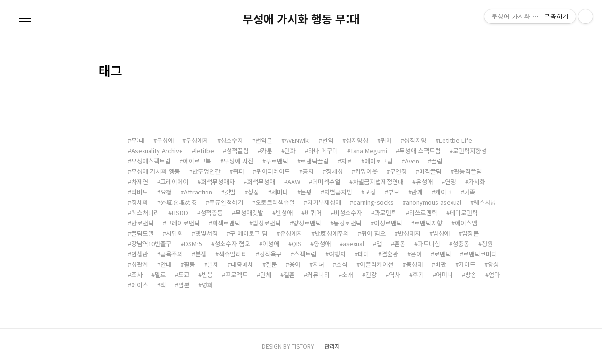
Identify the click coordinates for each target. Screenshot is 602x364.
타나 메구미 (323, 151)
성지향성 (357, 140)
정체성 (334, 171)
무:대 (138, 140)
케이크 (444, 192)
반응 (207, 275)
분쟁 (201, 254)
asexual (353, 244)
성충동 (461, 244)
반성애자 (409, 233)
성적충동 (212, 213)
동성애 (414, 264)
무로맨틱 (277, 161)
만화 (290, 151)
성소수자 (232, 140)
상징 (253, 192)
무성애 (165, 140)
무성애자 (197, 140)
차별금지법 (338, 192)
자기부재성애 (324, 202)
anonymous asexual (434, 202)
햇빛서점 (206, 233)
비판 (441, 264)
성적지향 (415, 140)
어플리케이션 (377, 264)
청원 (487, 244)
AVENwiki (297, 140)
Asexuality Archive (157, 151)
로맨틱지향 (428, 223)
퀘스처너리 (145, 213)
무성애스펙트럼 (151, 161)
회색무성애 (261, 182)
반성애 (284, 213)
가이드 (467, 264)
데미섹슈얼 (326, 182)
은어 (416, 254)
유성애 (424, 182)
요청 (166, 192)
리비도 (140, 192)
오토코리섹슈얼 (275, 202)
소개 (348, 275)
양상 (493, 264)
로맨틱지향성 (470, 151)
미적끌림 (430, 171)
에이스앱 (466, 223)
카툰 (267, 151)
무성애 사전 (238, 161)
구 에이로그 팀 (249, 233)
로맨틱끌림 (315, 161)
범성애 (441, 233)
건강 (371, 275)
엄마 (494, 275)
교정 (370, 192)
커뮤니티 (318, 275)
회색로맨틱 (226, 223)
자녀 (318, 264)
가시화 (477, 182)
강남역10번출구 (151, 244)
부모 (394, 192)
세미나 (280, 192)
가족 (470, 192)
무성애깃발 (249, 213)
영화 (207, 285)
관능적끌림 (468, 171)
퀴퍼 (238, 171)
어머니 (444, 275)
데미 (364, 254)
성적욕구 (270, 254)
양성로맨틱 (307, 223)
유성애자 (291, 233)
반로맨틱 (143, 223)
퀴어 (386, 140)
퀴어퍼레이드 (273, 171)
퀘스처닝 (485, 202)
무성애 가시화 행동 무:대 (301, 19)
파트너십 (429, 244)
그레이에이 (174, 182)
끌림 (437, 161)
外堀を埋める (179, 202)
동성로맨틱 (348, 223)
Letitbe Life (455, 140)
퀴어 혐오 (373, 233)
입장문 (470, 233)
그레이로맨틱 (183, 223)
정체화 (140, 202)
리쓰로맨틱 (423, 213)
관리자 (332, 346)
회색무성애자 (218, 182)
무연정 (398, 171)
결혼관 (390, 254)
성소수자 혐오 (232, 244)
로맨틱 (443, 254)
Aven (412, 161)
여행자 (337, 254)
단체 (266, 275)
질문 (271, 264)
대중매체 (242, 264)
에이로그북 (197, 161)
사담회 (174, 233)
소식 (342, 264)
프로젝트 (237, 275)
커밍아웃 (366, 171)
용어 (295, 264)
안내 (166, 264)
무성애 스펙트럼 (420, 151)
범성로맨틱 (267, 223)
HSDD (180, 213)
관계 (417, 192)
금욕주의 (172, 254)
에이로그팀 (379, 161)
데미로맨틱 (464, 213)
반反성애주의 (332, 233)
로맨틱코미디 (480, 254)
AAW (294, 182)
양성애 (322, 244)
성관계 (140, 264)
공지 (308, 171)
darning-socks (373, 202)
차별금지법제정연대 (378, 182)
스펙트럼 (305, 254)
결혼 (289, 275)
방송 (471, 275)
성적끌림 (238, 151)
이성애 (271, 244)
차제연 (140, 182)
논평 (306, 192)
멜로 (160, 275)
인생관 (140, 254)
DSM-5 (193, 244)
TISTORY (303, 346)
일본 (184, 285)
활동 (190, 264)
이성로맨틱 (388, 223)
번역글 (264, 140)
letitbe (205, 151)
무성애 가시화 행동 (156, 171)
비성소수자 (348, 213)
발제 (213, 264)
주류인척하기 (226, 202)
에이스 (140, 285)
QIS (297, 244)
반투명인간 (206, 171)
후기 (418, 275)
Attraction (198, 192)
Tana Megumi (369, 151)
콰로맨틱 (386, 213)
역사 (395, 275)
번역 (328, 140)
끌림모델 (143, 233)
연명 (451, 182)
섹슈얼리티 (233, 254)
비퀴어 (313, 213)
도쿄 (184, 275)
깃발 (230, 192)
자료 (347, 161)
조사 (137, 275)
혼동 (400, 244)
